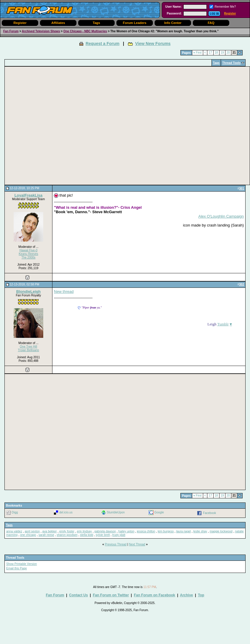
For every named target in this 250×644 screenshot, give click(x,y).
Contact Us (78, 595)
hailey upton (126, 531)
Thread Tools (231, 63)
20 (228, 53)
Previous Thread (116, 544)
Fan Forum (11, 31)
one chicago (28, 535)
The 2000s (28, 257)
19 (222, 53)
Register (230, 13)
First (198, 53)
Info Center (173, 23)
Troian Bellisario (28, 350)
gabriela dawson (105, 531)
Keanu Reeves (28, 254)
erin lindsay (85, 531)
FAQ (211, 23)
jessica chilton (146, 531)
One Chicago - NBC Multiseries (85, 31)
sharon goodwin (67, 535)
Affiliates (58, 23)
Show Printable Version (21, 564)
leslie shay (200, 531)
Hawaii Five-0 (29, 250)
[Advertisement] (56, 126)
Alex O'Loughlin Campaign (221, 216)
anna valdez (14, 531)
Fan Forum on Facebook (154, 595)
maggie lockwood (221, 531)
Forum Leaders (135, 23)
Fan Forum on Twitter (111, 595)
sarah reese (46, 535)
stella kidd (86, 535)
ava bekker (50, 531)
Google (159, 512)
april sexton (32, 531)
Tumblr (223, 324)
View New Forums (153, 44)
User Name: (174, 7)
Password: (174, 13)
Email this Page (16, 568)
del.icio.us (66, 512)
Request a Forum (102, 44)
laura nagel (184, 531)
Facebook (209, 513)
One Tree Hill (28, 347)
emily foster (67, 531)
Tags (96, 23)
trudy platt (119, 535)
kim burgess (166, 531)
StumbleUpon (116, 512)
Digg (15, 512)
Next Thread (137, 544)
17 (210, 53)
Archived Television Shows (41, 31)
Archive (186, 595)
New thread (64, 292)
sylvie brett (103, 535)
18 (216, 53)
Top (201, 595)
